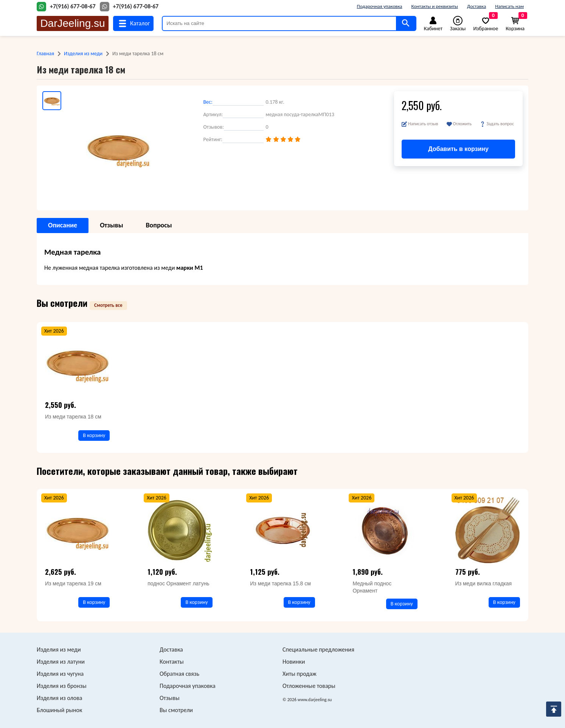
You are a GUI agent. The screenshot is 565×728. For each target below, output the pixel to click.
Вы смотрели (176, 710)
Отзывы (170, 698)
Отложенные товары (309, 686)
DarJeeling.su (72, 23)
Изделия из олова (60, 698)
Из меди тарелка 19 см (73, 583)
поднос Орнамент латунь (179, 583)
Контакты (172, 662)
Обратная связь (179, 674)
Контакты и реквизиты (435, 6)
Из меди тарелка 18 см (73, 417)
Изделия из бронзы (62, 686)
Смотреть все (108, 305)
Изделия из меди (83, 54)
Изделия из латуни (61, 662)
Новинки (294, 662)
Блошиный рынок (59, 710)
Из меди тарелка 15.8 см (280, 583)
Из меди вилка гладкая (484, 583)
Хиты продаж (300, 674)
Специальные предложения (318, 649)
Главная (45, 54)
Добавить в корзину (458, 149)
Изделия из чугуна (60, 674)
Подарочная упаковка (380, 6)
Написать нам (509, 6)
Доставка (477, 6)
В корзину (94, 435)
